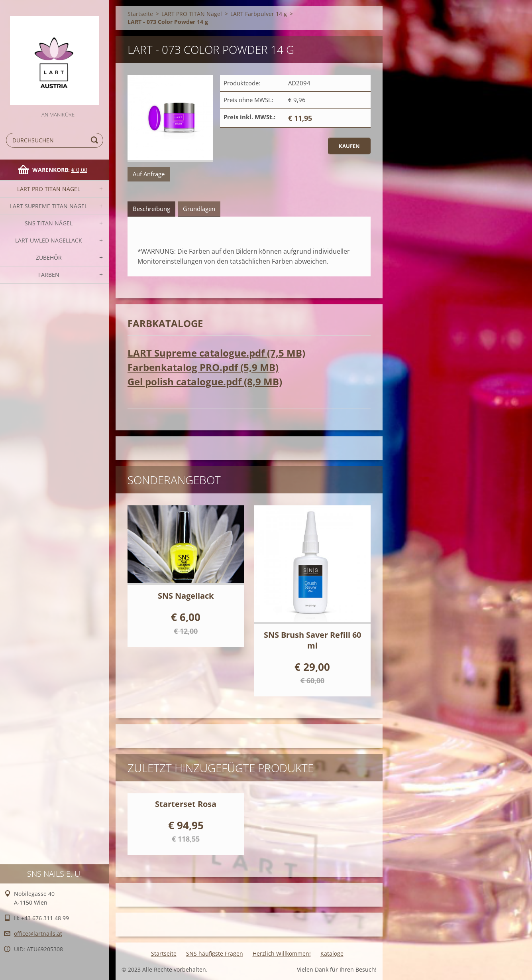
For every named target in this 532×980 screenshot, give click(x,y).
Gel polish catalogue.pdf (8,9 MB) (205, 382)
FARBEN (49, 275)
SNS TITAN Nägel (49, 223)
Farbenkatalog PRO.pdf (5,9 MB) (203, 367)
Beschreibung (151, 209)
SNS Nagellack (186, 596)
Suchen (96, 140)
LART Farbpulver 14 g (259, 14)
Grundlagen (199, 209)
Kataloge (332, 953)
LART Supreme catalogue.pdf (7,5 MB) (216, 353)
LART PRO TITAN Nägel (49, 189)
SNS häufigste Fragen (215, 953)
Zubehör (49, 257)
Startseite (140, 14)
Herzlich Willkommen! (282, 953)
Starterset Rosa (186, 804)
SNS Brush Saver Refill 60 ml (312, 640)
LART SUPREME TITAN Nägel (49, 206)
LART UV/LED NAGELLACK (49, 240)
